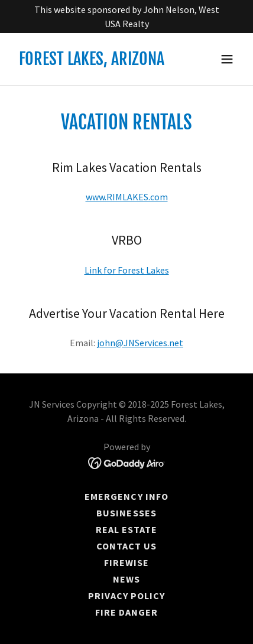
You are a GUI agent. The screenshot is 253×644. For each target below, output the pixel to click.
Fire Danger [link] (126, 612)
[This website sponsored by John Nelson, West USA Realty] (126, 17)
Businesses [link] (126, 513)
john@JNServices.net (140, 343)
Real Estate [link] (126, 529)
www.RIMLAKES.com (127, 197)
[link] (92, 61)
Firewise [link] (126, 562)
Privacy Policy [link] (126, 596)
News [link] (126, 579)
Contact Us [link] (126, 546)
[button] (227, 59)
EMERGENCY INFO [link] (126, 496)
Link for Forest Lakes (127, 270)
